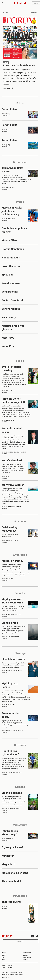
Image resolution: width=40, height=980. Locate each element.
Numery (4, 953)
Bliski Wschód (27, 953)
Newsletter (21, 941)
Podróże (25, 960)
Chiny (3, 960)
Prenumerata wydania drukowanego (12, 975)
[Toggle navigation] (3, 3)
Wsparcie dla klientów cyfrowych (12, 972)
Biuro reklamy (6, 977)
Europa (4, 955)
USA (3, 957)
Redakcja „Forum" (7, 966)
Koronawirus (27, 957)
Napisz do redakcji (7, 968)
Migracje (25, 955)
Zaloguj (36, 3)
